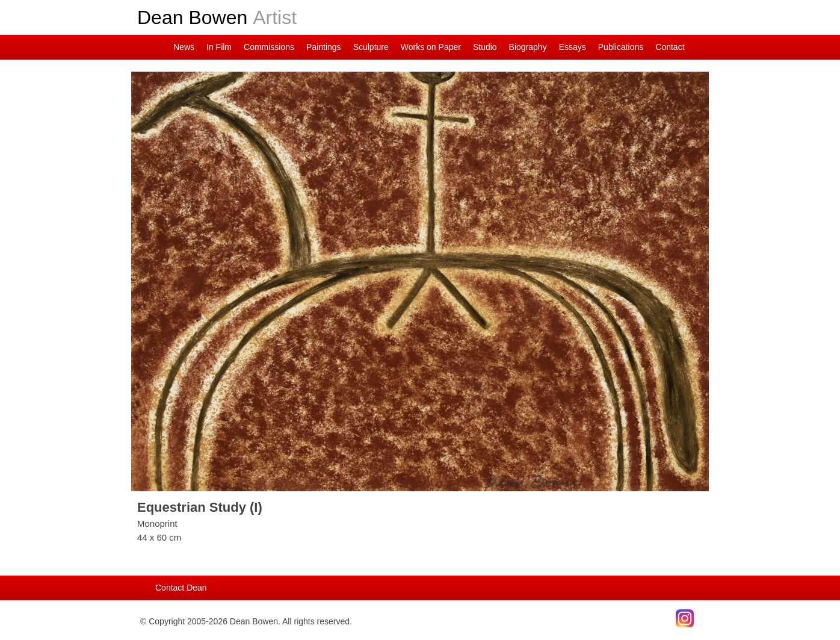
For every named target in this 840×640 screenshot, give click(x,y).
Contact (670, 47)
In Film (219, 47)
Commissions (269, 47)
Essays (573, 47)
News (184, 47)
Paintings (324, 47)
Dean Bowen (217, 17)
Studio (485, 47)
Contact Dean (181, 588)
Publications (621, 47)
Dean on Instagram (140, 47)
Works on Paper (431, 47)
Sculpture (371, 47)
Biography (528, 47)
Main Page (158, 47)
